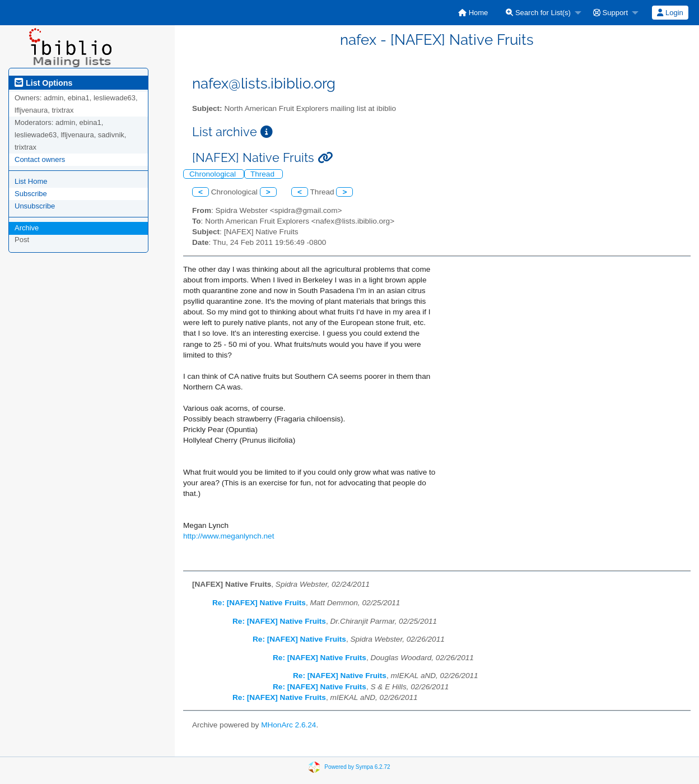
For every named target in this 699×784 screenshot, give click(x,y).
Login (670, 13)
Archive (27, 228)
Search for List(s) (538, 13)
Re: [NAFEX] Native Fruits (259, 603)
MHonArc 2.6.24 (288, 725)
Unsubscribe (35, 206)
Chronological (214, 174)
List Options (43, 83)
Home (473, 13)
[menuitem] (473, 13)
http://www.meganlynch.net (229, 536)
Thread (264, 174)
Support (611, 13)
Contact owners (40, 159)
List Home (31, 181)
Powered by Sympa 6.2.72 (357, 767)
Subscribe (31, 194)
